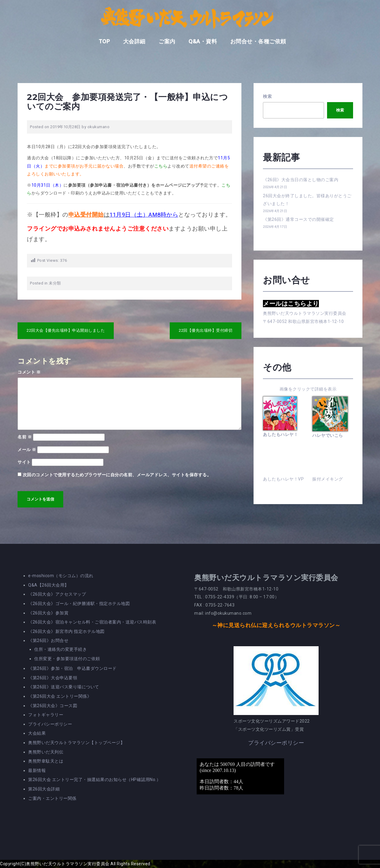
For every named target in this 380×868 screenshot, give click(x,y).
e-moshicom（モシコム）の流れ (61, 576)
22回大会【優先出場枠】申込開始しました (66, 330)
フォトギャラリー (46, 715)
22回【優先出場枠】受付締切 (206, 330)
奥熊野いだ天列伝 (46, 752)
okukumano (99, 127)
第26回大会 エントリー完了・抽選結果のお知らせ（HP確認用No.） (94, 780)
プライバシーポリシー (50, 724)
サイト (24, 462)
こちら (161, 166)
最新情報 (37, 770)
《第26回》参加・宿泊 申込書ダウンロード (72, 668)
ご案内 (167, 41)
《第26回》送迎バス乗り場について (64, 687)
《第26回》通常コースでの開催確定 (298, 219)
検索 (267, 96)
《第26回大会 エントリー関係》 (60, 696)
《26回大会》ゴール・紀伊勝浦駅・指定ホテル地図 (79, 604)
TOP (104, 41)
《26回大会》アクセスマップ (57, 594)
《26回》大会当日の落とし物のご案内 (301, 180)
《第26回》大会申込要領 (53, 678)
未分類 (55, 283)
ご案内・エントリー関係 (52, 798)
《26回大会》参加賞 (48, 613)
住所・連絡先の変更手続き (61, 649)
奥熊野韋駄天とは (46, 761)
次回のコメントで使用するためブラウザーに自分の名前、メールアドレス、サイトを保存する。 (117, 475)
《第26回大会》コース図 (53, 706)
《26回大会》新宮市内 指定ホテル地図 (66, 631)
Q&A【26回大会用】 (49, 585)
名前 (25, 437)
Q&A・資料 (203, 41)
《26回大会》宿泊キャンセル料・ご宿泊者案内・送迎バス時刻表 (92, 622)
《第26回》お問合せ (48, 640)
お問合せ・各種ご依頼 (258, 41)
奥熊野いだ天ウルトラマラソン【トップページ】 (76, 743)
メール (27, 450)
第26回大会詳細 (44, 789)
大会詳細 (134, 41)
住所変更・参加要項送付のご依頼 (67, 659)
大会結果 (37, 733)
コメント (29, 372)
